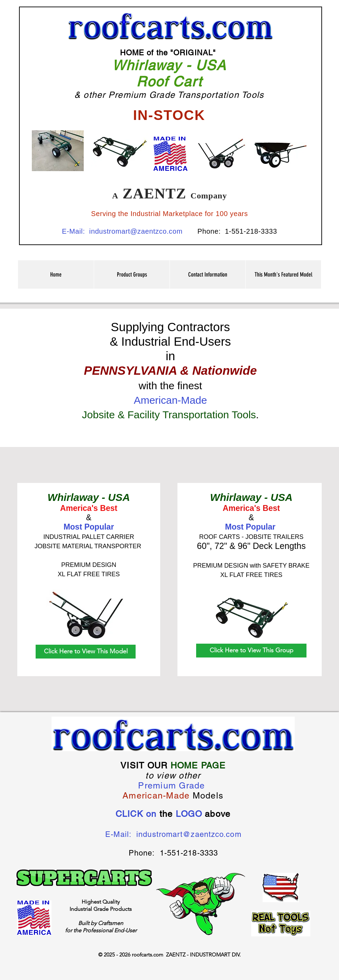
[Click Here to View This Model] (86, 652)
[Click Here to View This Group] (251, 651)
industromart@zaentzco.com (136, 231)
